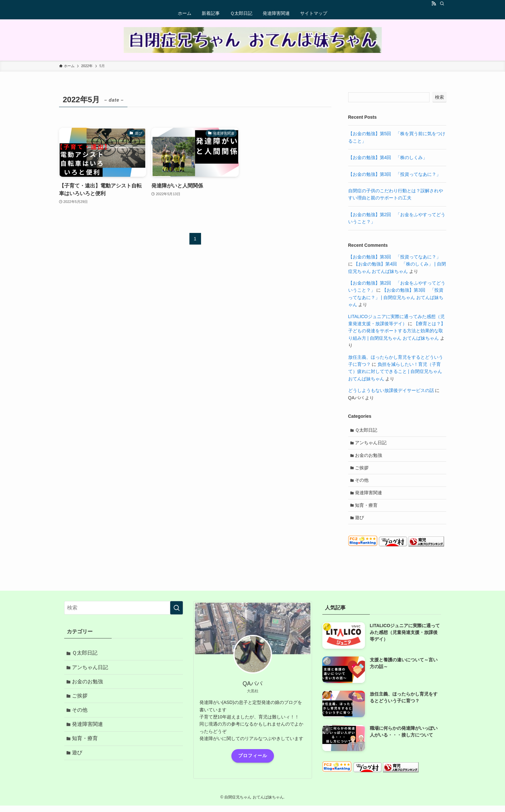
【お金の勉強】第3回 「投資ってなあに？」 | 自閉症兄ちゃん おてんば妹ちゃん (396, 297)
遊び (360, 525)
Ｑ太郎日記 (367, 431)
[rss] (434, 4)
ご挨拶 (363, 471)
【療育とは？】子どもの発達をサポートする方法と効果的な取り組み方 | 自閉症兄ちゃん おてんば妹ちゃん (397, 331)
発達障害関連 (369, 498)
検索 (439, 97)
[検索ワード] (124, 615)
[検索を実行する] (177, 615)
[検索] (442, 4)
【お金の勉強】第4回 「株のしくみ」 (388, 157)
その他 (363, 484)
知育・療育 (367, 511)
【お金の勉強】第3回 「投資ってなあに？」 (395, 174)
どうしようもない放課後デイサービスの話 (391, 390)
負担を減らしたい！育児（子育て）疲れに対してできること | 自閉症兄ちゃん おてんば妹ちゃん (395, 371)
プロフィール (253, 763)
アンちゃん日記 (372, 444)
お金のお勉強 (369, 457)
